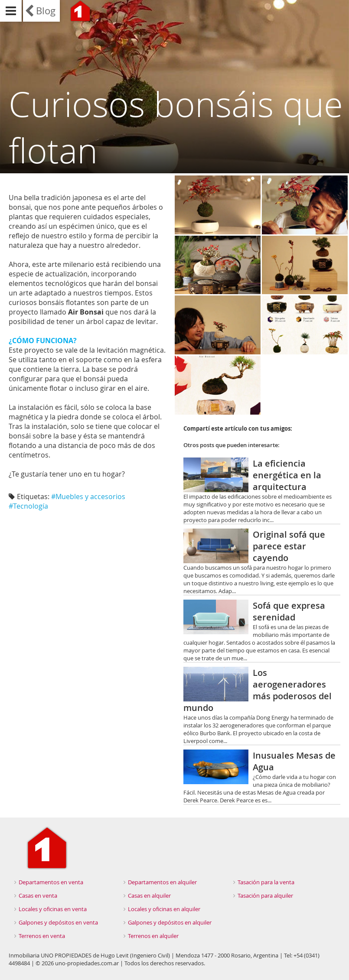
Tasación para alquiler (265, 896)
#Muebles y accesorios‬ (88, 496)
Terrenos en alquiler (153, 936)
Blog (46, 11)
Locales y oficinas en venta (53, 909)
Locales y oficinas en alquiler (164, 909)
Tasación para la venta (266, 882)
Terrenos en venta (42, 936)
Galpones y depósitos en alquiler (170, 922)
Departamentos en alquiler (162, 882)
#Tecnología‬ (28, 506)
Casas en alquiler (149, 896)
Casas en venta (38, 896)
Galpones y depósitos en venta (58, 922)
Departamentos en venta (51, 882)
